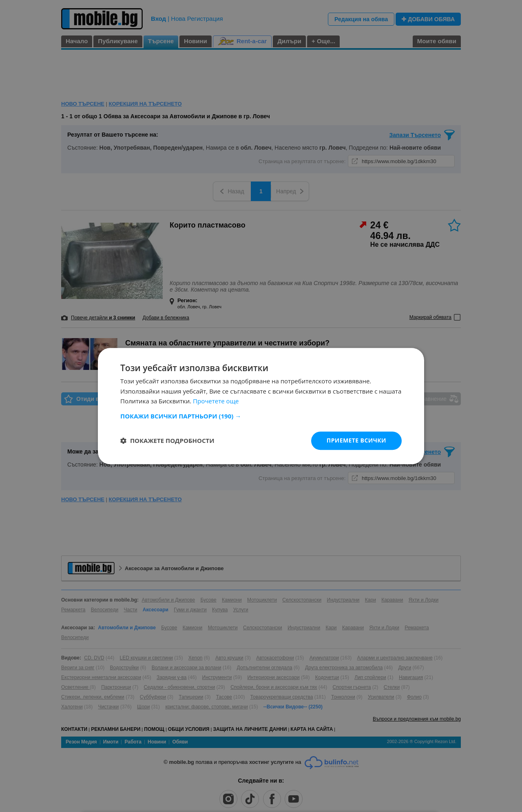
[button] (261, 416)
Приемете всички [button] (356, 440)
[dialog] (261, 406)
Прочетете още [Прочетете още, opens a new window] (216, 401)
